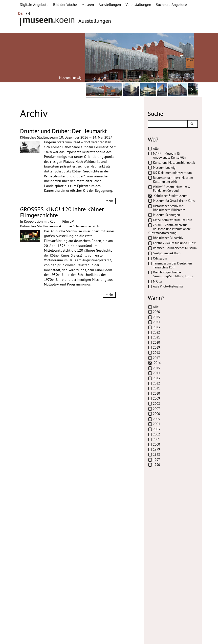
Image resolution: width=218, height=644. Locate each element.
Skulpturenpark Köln (167, 253)
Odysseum (160, 258)
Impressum (32, 631)
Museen (88, 5)
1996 (156, 465)
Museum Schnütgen (166, 215)
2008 (156, 404)
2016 (157, 363)
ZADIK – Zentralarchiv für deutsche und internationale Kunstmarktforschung (169, 229)
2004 (156, 424)
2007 (156, 409)
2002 (156, 434)
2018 (156, 353)
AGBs (73, 631)
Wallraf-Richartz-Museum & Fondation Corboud (172, 189)
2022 (156, 332)
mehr (109, 201)
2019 (156, 347)
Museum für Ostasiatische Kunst (174, 201)
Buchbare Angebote (171, 5)
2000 (156, 444)
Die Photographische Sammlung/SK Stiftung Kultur (173, 274)
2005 (156, 419)
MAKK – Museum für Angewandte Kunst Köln (169, 155)
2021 (156, 337)
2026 (156, 312)
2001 (156, 439)
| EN (24, 13)
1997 (156, 460)
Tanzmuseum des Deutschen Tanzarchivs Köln (172, 265)
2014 (156, 373)
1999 (156, 449)
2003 (156, 429)
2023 (156, 327)
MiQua (157, 281)
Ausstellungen (110, 5)
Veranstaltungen (138, 5)
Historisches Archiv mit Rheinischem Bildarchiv (169, 208)
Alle (156, 148)
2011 (156, 388)
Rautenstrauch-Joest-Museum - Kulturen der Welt (174, 180)
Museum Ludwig (164, 167)
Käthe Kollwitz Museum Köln (173, 220)
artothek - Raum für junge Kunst (174, 243)
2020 (156, 342)
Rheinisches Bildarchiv (168, 238)
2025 (156, 317)
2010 (156, 393)
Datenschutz (55, 631)
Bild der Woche (65, 5)
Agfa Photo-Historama (168, 286)
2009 (156, 398)
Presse (87, 631)
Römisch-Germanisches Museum (175, 248)
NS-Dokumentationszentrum (172, 173)
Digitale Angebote (34, 5)
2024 (156, 322)
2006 (156, 414)
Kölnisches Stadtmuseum (171, 196)
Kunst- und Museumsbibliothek (174, 163)
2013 (156, 378)
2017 (156, 358)
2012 (156, 383)
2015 (156, 368)
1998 (156, 454)
